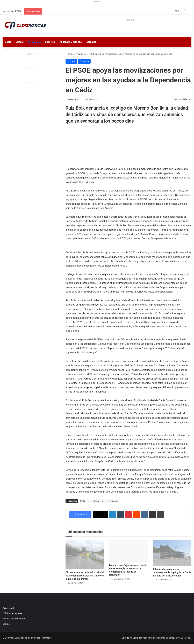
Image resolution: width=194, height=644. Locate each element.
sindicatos (114, 501)
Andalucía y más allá (71, 42)
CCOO (83, 501)
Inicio (70, 54)
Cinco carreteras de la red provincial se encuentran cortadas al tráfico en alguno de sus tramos (85, 576)
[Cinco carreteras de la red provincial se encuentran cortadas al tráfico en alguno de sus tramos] (85, 555)
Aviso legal (8, 608)
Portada (71, 61)
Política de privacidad (14, 619)
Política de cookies (12, 613)
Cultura (20, 42)
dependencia (94, 501)
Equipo (6, 624)
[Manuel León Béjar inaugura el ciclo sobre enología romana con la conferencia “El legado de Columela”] (128, 551)
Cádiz (8, 42)
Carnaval (91, 42)
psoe (104, 501)
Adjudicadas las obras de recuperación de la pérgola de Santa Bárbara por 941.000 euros (172, 572)
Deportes (50, 42)
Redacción (73, 99)
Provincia (33, 42)
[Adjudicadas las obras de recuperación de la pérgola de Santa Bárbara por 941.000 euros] (172, 553)
